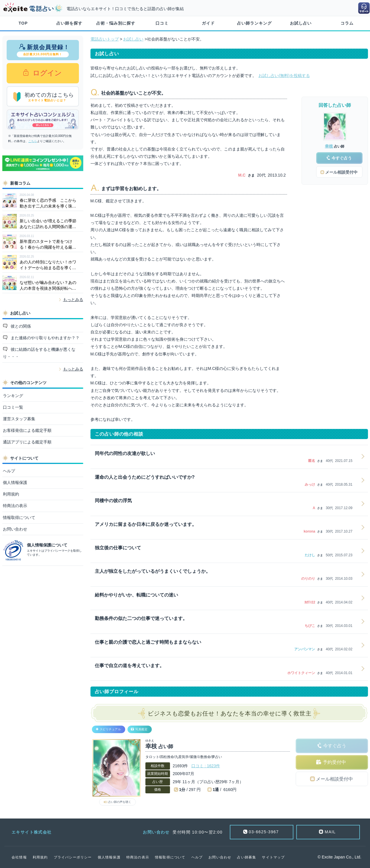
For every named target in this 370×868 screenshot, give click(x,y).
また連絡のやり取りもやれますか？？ (45, 338)
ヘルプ (9, 471)
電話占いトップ (105, 39)
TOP (23, 23)
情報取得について (19, 518)
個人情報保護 (15, 482)
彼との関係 (20, 326)
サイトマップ (273, 857)
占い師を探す (69, 23)
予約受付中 (334, 762)
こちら (33, 141)
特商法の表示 (15, 506)
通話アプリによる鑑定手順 (27, 442)
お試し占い (301, 23)
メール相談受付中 (334, 779)
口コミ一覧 (13, 407)
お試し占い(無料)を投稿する (284, 76)
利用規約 (11, 494)
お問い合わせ (15, 529)
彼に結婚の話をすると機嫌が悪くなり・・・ (39, 353)
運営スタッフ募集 (19, 419)
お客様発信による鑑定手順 (27, 430)
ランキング (13, 396)
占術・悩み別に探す (116, 23)
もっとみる (73, 300)
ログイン (46, 73)
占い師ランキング (254, 23)
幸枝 (329, 146)
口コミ (162, 23)
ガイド (208, 23)
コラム (347, 23)
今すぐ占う (335, 746)
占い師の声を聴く (120, 802)
